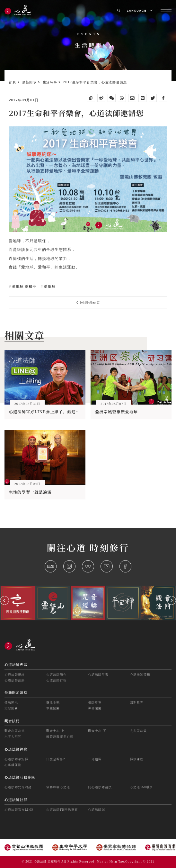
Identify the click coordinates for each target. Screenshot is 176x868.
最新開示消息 (16, 692)
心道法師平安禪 (16, 759)
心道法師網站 (15, 674)
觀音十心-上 (55, 731)
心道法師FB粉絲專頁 (62, 809)
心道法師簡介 (56, 674)
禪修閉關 (95, 708)
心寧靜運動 (13, 765)
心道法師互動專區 (20, 777)
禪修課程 (136, 759)
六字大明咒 (13, 736)
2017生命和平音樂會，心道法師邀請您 (95, 82)
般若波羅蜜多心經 (60, 736)
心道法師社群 (16, 799)
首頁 (13, 82)
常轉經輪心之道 (58, 787)
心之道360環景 (141, 787)
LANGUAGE (139, 11)
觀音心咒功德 (15, 731)
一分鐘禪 (95, 759)
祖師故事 (95, 702)
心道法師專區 (16, 664)
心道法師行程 (56, 680)
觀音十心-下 (97, 731)
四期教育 (136, 702)
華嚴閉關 (53, 708)
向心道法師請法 (100, 787)
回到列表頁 (88, 302)
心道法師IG (97, 809)
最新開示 (30, 82)
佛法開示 (11, 702)
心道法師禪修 (16, 749)
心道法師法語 (15, 680)
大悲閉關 (11, 708)
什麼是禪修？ (56, 759)
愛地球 (49, 286)
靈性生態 (53, 702)
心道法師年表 (98, 674)
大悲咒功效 (138, 731)
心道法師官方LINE (19, 809)
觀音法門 (12, 721)
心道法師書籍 (140, 674)
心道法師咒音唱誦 (18, 787)
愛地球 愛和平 (24, 286)
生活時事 (51, 82)
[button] (4, 600)
